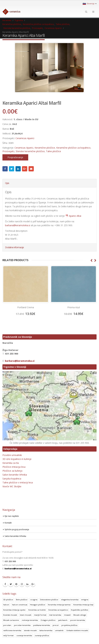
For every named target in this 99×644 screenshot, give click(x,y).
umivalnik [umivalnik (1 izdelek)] (59, 630)
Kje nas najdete (12, 516)
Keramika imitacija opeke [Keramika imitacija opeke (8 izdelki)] (14, 610)
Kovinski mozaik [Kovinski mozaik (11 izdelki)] (10, 615)
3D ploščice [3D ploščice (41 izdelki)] (8, 600)
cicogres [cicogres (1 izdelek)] (34, 600)
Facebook (5, 169)
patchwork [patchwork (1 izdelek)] (63, 620)
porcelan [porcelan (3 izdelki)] (7, 625)
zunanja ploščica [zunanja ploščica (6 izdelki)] (42, 636)
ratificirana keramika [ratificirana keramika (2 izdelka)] (12, 630)
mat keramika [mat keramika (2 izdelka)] (55, 615)
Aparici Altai (75, 216)
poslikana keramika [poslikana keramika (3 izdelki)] (42, 625)
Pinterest (16, 584)
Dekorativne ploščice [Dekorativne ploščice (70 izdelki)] (49, 600)
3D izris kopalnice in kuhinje (17, 459)
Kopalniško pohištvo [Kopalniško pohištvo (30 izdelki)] (80, 610)
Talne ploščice (53, 151)
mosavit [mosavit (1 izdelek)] (67, 615)
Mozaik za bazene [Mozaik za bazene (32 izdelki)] (11, 620)
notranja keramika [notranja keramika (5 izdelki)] (30, 620)
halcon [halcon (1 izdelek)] (6, 605)
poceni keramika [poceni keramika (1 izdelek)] (78, 620)
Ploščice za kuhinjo (12, 471)
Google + (25, 169)
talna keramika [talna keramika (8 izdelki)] (46, 630)
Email (31, 169)
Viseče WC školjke (12, 486)
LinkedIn (18, 169)
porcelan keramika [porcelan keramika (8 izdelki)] (22, 625)
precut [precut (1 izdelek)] (56, 625)
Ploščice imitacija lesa (14, 467)
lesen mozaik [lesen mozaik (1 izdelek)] (26, 615)
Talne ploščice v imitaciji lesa (18, 482)
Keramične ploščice (45, 148)
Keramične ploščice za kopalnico (73, 148)
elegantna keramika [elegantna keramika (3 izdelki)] (70, 600)
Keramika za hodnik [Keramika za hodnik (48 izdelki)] (37, 610)
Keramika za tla (11, 463)
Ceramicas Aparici (25, 138)
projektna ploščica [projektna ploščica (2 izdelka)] (69, 625)
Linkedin (27, 584)
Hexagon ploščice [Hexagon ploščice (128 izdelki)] (38, 605)
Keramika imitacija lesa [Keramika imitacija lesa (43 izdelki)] (83, 605)
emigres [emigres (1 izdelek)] (85, 600)
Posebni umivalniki (12, 455)
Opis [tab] (7, 183)
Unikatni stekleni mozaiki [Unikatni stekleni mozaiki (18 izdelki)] (77, 630)
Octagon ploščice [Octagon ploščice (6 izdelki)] (48, 620)
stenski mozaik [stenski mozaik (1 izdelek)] (30, 630)
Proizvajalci (8, 151)
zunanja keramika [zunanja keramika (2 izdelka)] (24, 636)
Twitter (12, 169)
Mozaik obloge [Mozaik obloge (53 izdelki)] (80, 615)
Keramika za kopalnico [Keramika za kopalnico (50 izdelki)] (58, 610)
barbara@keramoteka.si (18, 225)
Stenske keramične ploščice (30, 151)
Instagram (22, 584)
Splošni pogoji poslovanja (17, 529)
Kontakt (8, 523)
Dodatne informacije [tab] (14, 247)
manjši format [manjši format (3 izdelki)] (40, 615)
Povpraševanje (15, 157)
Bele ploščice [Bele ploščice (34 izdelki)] (22, 600)
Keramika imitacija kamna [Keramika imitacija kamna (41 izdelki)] (59, 605)
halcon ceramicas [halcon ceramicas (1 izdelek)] (20, 605)
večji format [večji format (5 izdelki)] (8, 636)
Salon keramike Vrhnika (15, 475)
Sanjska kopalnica (12, 479)
